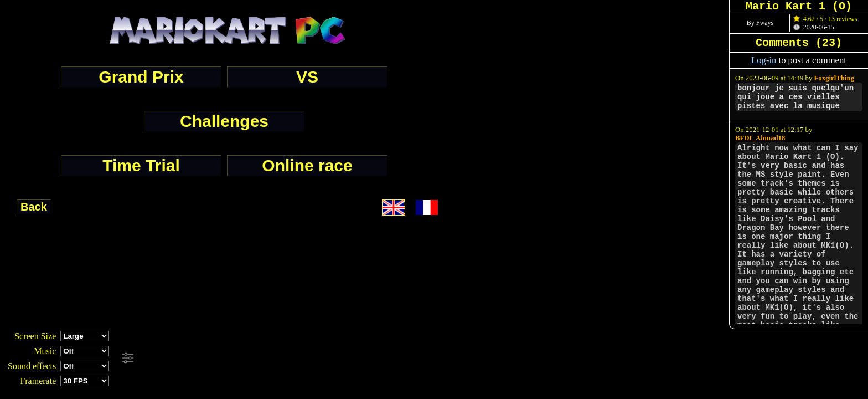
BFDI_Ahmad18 (760, 138)
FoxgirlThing (835, 78)
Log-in (764, 60)
